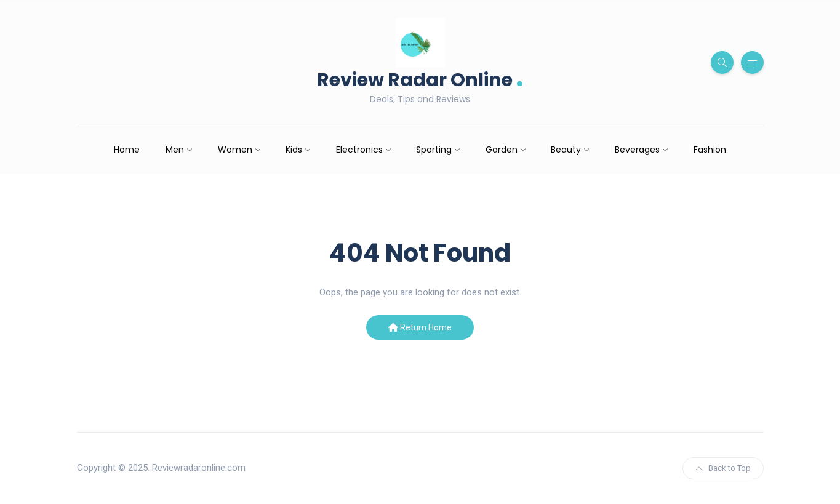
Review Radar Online (420, 78)
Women (235, 150)
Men (175, 150)
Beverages (637, 150)
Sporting (434, 150)
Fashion (710, 150)
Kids (294, 150)
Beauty (566, 150)
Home (127, 150)
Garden (502, 150)
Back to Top (723, 468)
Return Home (420, 327)
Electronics (359, 150)
